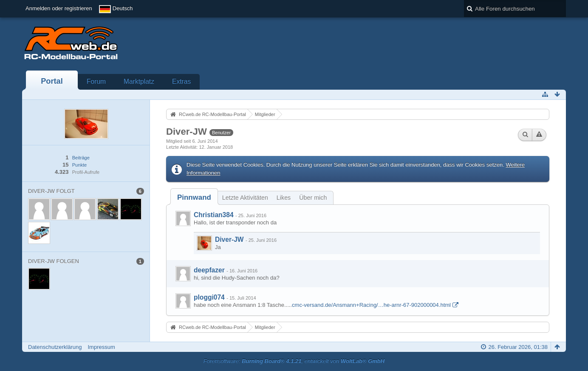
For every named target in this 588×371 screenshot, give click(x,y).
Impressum (101, 347)
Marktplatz (139, 81)
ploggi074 (209, 297)
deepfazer (209, 270)
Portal (52, 81)
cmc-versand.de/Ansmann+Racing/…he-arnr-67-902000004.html (371, 305)
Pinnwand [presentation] (194, 197)
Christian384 (214, 215)
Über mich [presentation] (313, 198)
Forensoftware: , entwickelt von (294, 361)
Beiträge (81, 158)
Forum (96, 81)
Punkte (79, 165)
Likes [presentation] (284, 198)
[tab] (194, 197)
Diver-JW (229, 239)
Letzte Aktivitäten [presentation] (245, 198)
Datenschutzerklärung (55, 347)
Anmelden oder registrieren (59, 8)
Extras (181, 81)
